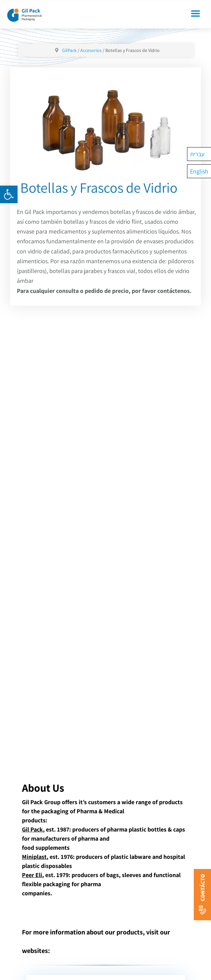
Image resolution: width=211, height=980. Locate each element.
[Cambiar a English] (199, 171)
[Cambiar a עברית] (199, 154)
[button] (9, 194)
